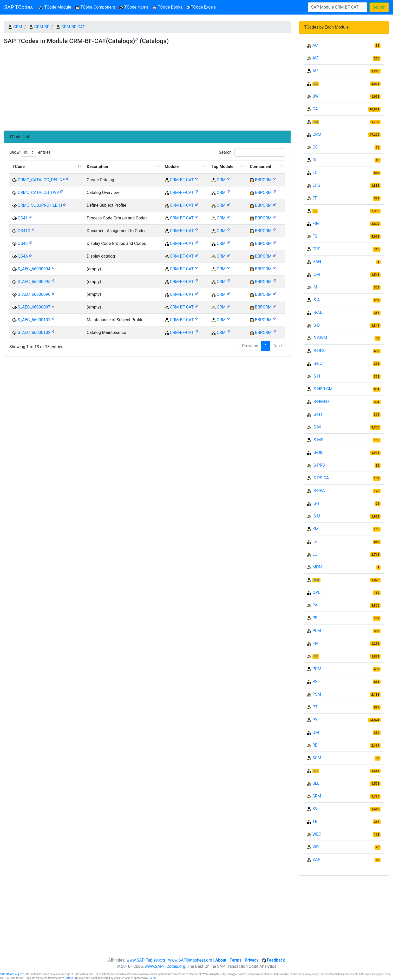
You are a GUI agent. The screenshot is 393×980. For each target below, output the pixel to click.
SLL (316, 783)
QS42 (23, 243)
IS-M (317, 427)
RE (315, 745)
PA (315, 605)
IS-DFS (319, 351)
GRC (316, 249)
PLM (317, 631)
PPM (317, 669)
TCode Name (134, 7)
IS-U (316, 516)
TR (315, 821)
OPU (316, 592)
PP (316, 656)
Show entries (30, 153)
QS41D (24, 231)
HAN (317, 262)
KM (316, 529)
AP (315, 71)
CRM (18, 27)
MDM (317, 567)
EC (315, 173)
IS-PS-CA (321, 478)
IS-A (316, 300)
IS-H (316, 376)
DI (314, 160)
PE (315, 618)
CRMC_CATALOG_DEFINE (41, 180)
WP (316, 847)
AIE (316, 58)
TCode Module (56, 7)
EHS (316, 185)
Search (379, 7)
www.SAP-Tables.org (146, 960)
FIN (316, 223)
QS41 (23, 218)
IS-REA (319, 491)
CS (315, 147)
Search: (252, 153)
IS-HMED (321, 402)
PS (315, 682)
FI (315, 211)
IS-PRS (319, 465)
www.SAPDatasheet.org (190, 960)
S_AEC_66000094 (34, 269)
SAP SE (69, 978)
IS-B (316, 325)
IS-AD (317, 313)
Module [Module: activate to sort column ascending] (172, 167)
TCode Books (168, 7)
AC (315, 45)
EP (315, 198)
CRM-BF (42, 27)
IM (315, 287)
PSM (317, 694)
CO (316, 122)
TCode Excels (201, 7)
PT (315, 707)
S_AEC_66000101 (34, 320)
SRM (317, 796)
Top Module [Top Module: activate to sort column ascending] (222, 167)
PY (315, 720)
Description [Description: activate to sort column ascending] (97, 167)
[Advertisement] (147, 88)
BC (316, 84)
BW (316, 96)
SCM (317, 758)
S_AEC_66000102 (34, 333)
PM (316, 643)
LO (315, 554)
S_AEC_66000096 (34, 294)
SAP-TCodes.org (9, 974)
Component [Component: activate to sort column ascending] (261, 167)
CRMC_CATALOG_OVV (38, 193)
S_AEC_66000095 (34, 282)
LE (315, 542)
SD (316, 771)
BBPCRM (263, 180)
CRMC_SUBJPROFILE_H (40, 205)
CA (315, 109)
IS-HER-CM (322, 389)
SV (315, 809)
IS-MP (318, 440)
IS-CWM (320, 338)
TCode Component (95, 7)
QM (316, 732)
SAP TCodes (18, 7)
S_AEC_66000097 (34, 307)
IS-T (316, 503)
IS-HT (317, 414)
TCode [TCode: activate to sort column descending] (19, 167)
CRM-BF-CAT (73, 27)
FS (315, 236)
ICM (316, 274)
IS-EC (317, 363)
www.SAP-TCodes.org (165, 966)
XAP (316, 860)
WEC (317, 834)
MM (316, 580)
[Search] (338, 7)
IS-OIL (318, 452)
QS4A (23, 256)
